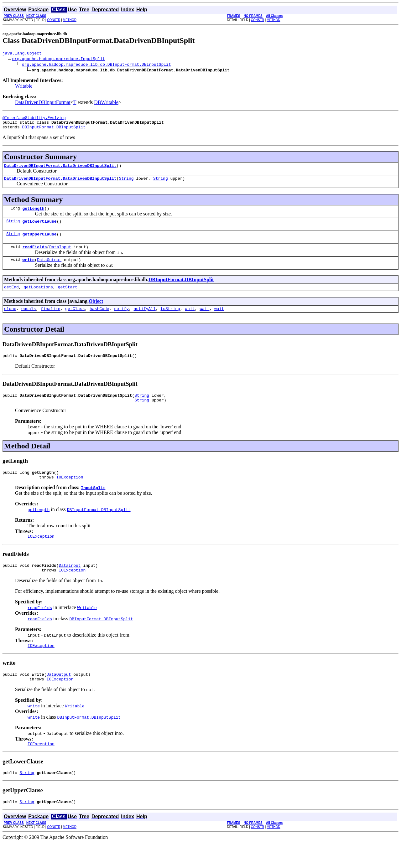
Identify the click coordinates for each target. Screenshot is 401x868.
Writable (24, 87)
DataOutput (49, 270)
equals (29, 321)
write (28, 270)
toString (170, 321)
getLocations (38, 298)
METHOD (70, 20)
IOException (70, 494)
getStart (68, 298)
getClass (75, 321)
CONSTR (54, 20)
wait (190, 321)
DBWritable (106, 103)
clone (10, 321)
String (126, 184)
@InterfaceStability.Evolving (34, 119)
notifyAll (145, 321)
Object (96, 312)
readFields (34, 256)
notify (121, 321)
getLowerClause (39, 229)
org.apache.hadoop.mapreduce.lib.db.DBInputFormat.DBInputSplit (96, 65)
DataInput (60, 256)
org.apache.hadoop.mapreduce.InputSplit (59, 59)
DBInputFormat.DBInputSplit (54, 131)
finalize (50, 321)
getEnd (11, 298)
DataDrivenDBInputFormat (43, 103)
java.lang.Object (22, 54)
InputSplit (93, 504)
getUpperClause (39, 242)
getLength (33, 215)
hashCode (99, 321)
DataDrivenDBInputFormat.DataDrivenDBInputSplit (60, 170)
